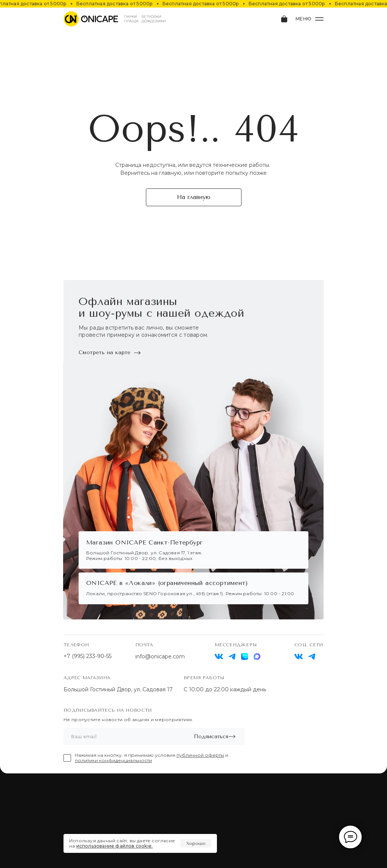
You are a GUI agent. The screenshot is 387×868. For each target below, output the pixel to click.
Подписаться (211, 737)
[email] (120, 737)
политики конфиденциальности (113, 760)
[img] (299, 656)
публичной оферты (200, 755)
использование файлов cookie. (115, 846)
